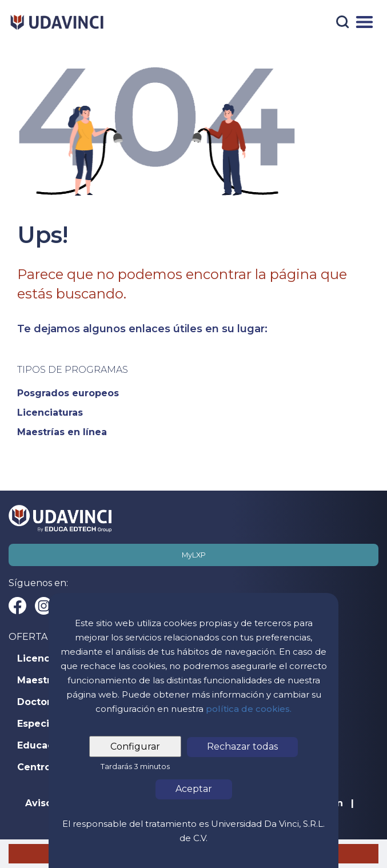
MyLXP (194, 555)
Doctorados (46, 702)
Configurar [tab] (135, 746)
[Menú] (364, 22)
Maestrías (41, 680)
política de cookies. (249, 709)
